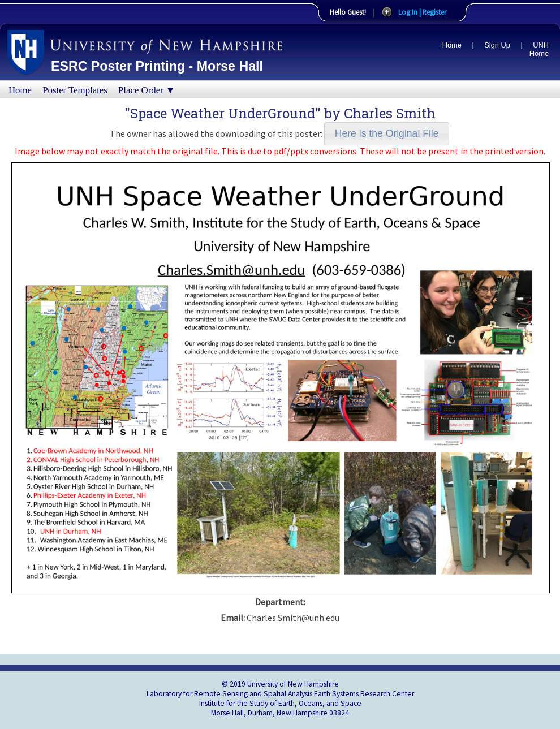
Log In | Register (422, 12)
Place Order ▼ (147, 90)
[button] (387, 134)
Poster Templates (75, 90)
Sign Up (497, 45)
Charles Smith (390, 113)
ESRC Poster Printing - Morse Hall (157, 66)
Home (452, 45)
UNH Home (539, 49)
